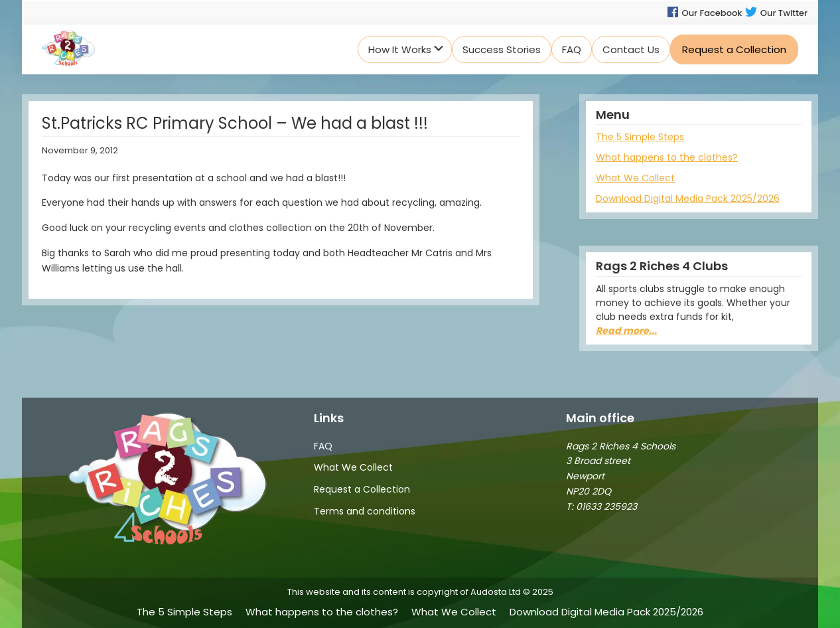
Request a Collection (362, 489)
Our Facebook (704, 13)
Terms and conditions (365, 511)
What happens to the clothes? (667, 157)
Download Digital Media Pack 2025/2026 (688, 198)
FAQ (323, 446)
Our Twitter (776, 13)
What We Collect (635, 178)
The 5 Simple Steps (640, 137)
